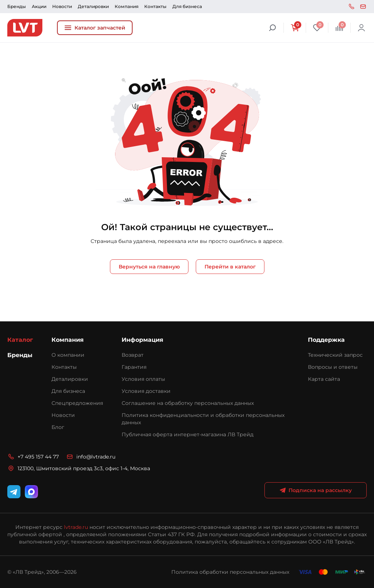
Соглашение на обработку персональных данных (188, 403)
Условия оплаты (143, 379)
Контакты (155, 6)
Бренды (17, 6)
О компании (68, 355)
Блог (58, 427)
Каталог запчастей (95, 28)
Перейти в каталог (230, 267)
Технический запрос (335, 355)
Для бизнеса (187, 6)
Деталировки (93, 6)
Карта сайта (324, 379)
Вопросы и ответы (333, 367)
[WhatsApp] (31, 492)
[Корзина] (295, 28)
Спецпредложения (77, 403)
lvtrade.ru (76, 527)
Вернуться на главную (149, 267)
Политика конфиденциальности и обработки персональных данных (203, 419)
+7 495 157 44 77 (351, 7)
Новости (62, 6)
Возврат (133, 355)
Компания (127, 6)
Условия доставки (146, 391)
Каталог (20, 340)
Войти (362, 28)
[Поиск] (272, 28)
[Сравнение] (339, 28)
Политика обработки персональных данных (230, 572)
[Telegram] (14, 492)
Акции (39, 6)
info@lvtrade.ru (363, 7)
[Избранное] (317, 28)
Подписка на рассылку (316, 490)
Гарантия (134, 367)
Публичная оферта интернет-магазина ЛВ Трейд (188, 434)
